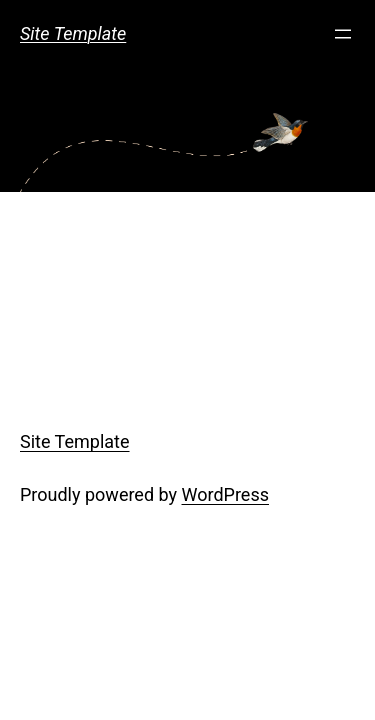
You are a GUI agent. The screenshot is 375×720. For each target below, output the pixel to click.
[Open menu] (343, 34)
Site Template (73, 33)
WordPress (225, 494)
